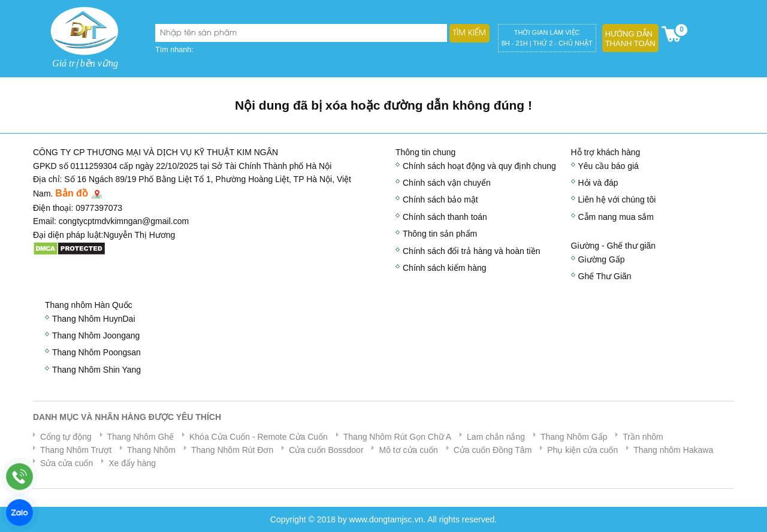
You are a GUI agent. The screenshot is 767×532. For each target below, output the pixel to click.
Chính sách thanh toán (445, 217)
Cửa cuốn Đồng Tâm (493, 450)
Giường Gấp (602, 259)
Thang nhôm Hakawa (673, 450)
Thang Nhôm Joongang (96, 335)
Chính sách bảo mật (440, 199)
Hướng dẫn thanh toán (630, 39)
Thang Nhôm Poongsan (96, 352)
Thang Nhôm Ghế (141, 437)
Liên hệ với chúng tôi (617, 199)
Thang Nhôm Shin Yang (96, 370)
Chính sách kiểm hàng (445, 268)
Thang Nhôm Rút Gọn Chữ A (397, 437)
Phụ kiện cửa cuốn (582, 450)
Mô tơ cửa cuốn (408, 450)
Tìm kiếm (469, 33)
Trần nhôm (643, 437)
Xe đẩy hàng (132, 463)
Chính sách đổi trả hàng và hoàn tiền (471, 251)
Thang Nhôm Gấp (574, 437)
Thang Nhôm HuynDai (94, 319)
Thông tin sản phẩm (440, 234)
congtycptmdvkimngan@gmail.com (124, 221)
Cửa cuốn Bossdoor (326, 450)
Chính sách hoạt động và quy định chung (479, 166)
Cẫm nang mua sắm (616, 217)
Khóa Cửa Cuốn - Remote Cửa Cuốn (259, 437)
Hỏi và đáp (598, 183)
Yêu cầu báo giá (609, 166)
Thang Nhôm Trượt (76, 450)
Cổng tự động (66, 437)
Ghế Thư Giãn (605, 276)
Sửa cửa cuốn (67, 463)
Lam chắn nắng (496, 437)
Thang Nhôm (151, 450)
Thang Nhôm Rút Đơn (232, 450)
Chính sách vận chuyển (447, 183)
